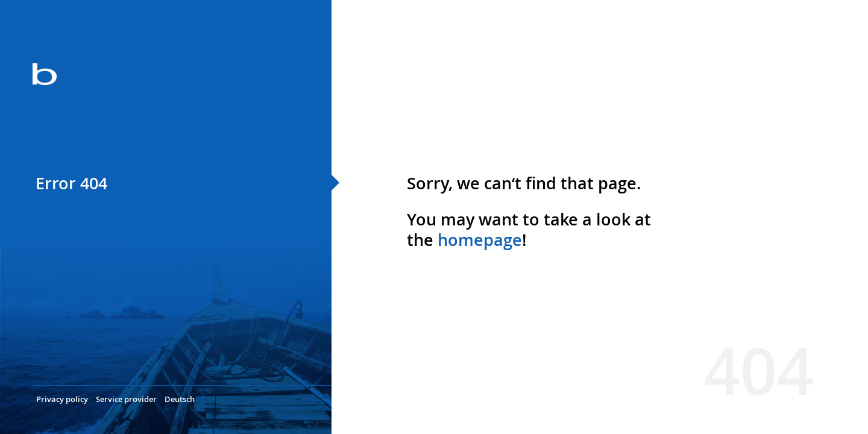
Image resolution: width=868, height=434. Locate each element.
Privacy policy (62, 399)
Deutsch (180, 399)
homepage (480, 240)
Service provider (126, 399)
